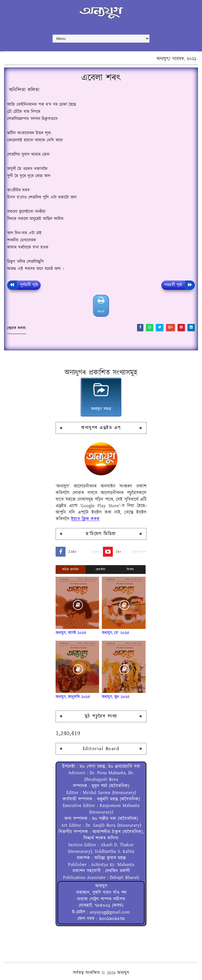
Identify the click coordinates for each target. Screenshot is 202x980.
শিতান (130, 570)
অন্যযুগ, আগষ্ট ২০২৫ (71, 633)
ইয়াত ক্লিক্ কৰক (85, 519)
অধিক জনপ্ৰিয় (71, 570)
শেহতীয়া (101, 570)
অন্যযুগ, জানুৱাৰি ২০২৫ (73, 697)
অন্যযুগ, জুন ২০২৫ (116, 697)
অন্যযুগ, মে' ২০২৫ (116, 633)
